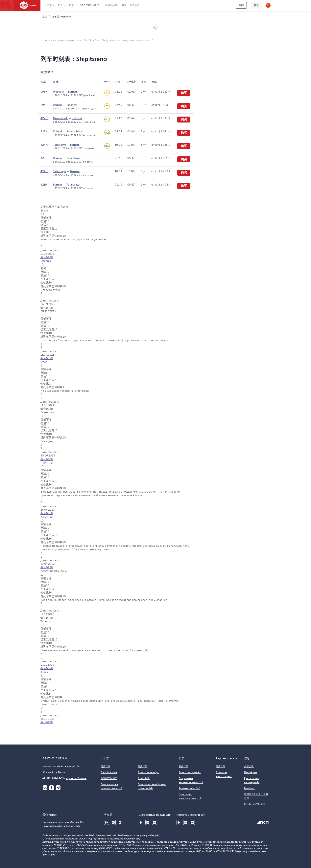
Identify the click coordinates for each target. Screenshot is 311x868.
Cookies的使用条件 (255, 804)
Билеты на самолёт (190, 772)
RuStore (120, 822)
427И (44, 132)
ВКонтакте (45, 788)
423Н (44, 158)
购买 (184, 93)
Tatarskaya (60, 145)
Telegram (58, 788)
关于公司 (135, 5)
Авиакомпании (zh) (189, 788)
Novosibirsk (60, 118)
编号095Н (47, 358)
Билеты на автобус (148, 772)
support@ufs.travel (76, 778)
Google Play (107, 822)
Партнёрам (251, 772)
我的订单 (105, 767)
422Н (44, 171)
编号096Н (47, 257)
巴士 (60, 5)
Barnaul (73, 92)
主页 (45, 17)
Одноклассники (52, 788)
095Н (44, 105)
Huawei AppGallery (113, 822)
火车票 (48, 5)
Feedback (249, 788)
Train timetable (109, 772)
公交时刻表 (144, 778)
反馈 (256, 5)
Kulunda (77, 118)
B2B (124, 5)
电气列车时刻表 (109, 778)
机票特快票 (111, 5)
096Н (44, 92)
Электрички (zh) (91, 5)
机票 (71, 5)
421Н (44, 185)
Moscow (59, 92)
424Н (44, 145)
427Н (44, 118)
